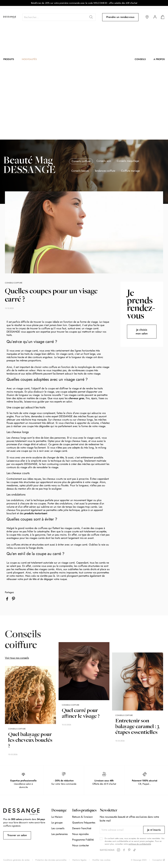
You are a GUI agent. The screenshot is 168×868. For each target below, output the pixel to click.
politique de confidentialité (140, 844)
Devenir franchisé (82, 828)
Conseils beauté (80, 171)
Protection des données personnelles (51, 860)
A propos (159, 59)
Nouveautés (29, 59)
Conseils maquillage (128, 161)
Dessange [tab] (59, 811)
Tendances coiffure (105, 171)
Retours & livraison (82, 817)
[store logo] (10, 17)
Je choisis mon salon (142, 332)
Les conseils (58, 828)
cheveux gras (76, 398)
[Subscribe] (154, 830)
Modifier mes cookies (101, 860)
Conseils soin (104, 161)
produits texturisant (36, 513)
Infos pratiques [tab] (84, 811)
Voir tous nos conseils (17, 658)
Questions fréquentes (84, 823)
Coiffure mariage (130, 171)
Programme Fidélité (83, 840)
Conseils (140, 59)
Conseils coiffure (81, 161)
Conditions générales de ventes (16, 860)
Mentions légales (79, 860)
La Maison (57, 817)
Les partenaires (59, 834)
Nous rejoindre (80, 834)
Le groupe (57, 823)
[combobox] (59, 17)
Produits (9, 59)
